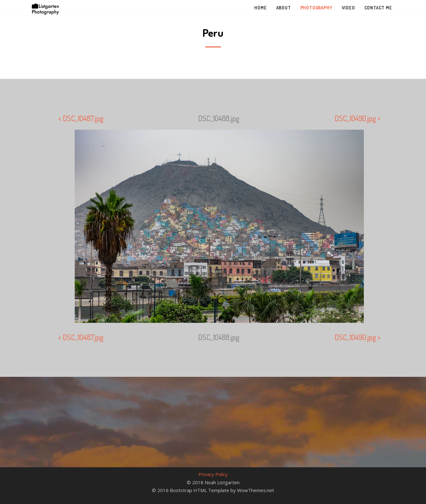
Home (260, 8)
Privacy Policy (213, 474)
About (284, 8)
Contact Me (378, 8)
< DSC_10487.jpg (81, 118)
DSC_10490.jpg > (358, 118)
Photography (316, 8)
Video (348, 8)
